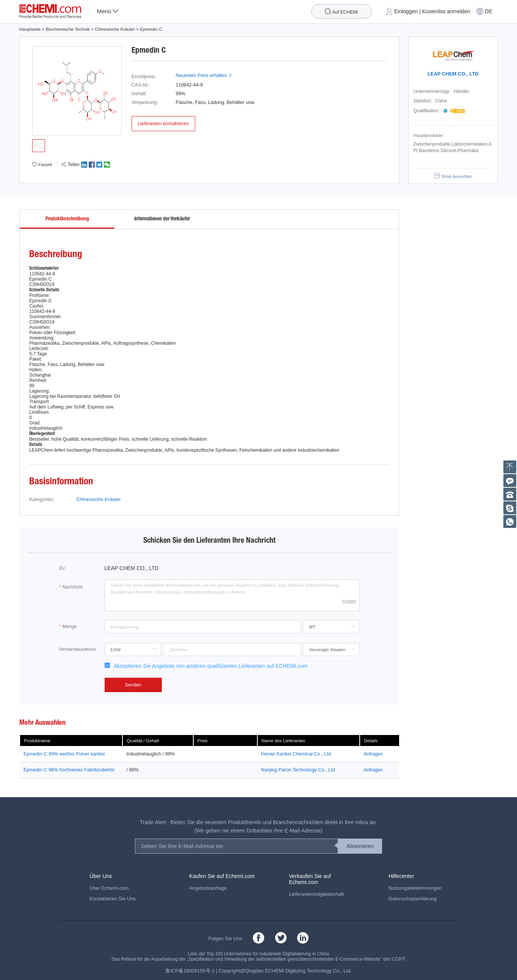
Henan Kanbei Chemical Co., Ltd (296, 754)
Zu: (62, 568)
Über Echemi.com (109, 888)
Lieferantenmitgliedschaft (316, 894)
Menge (70, 627)
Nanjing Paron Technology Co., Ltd (298, 770)
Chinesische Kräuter (115, 29)
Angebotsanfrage (208, 888)
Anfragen (373, 754)
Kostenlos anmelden (446, 11)
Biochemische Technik (68, 29)
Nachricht (72, 587)
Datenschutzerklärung (413, 899)
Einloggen (406, 11)
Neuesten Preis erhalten (204, 75)
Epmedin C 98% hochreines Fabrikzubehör (69, 770)
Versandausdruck (77, 649)
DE (488, 11)
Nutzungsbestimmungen (415, 888)
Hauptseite (30, 29)
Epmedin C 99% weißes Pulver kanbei (64, 754)
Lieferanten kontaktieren (163, 124)
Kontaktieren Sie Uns (113, 899)
